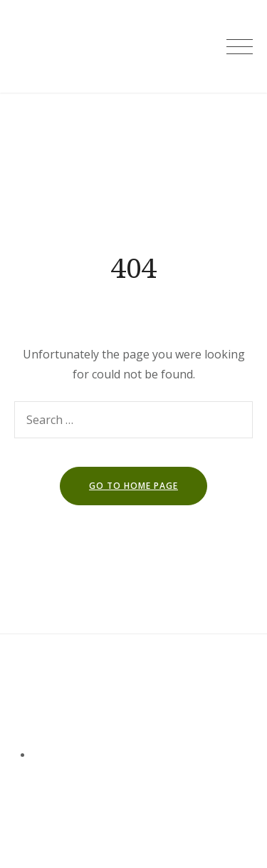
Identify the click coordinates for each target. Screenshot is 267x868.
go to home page (133, 486)
